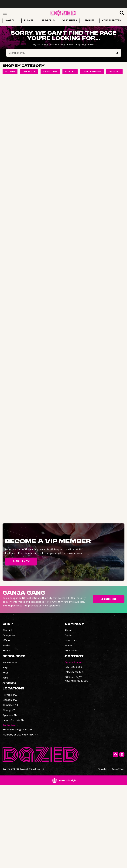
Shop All (7, 630)
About (68, 630)
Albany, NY (9, 710)
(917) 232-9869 (73, 667)
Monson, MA (10, 700)
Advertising (72, 650)
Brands (7, 650)
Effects (6, 640)
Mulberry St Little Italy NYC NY (20, 735)
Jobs (5, 678)
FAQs (5, 667)
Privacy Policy (104, 769)
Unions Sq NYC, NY (13, 720)
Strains (7, 645)
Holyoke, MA (10, 695)
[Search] (117, 53)
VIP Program (10, 662)
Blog (5, 673)
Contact (69, 635)
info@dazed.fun (74, 672)
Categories (9, 635)
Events (69, 645)
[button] (5, 13)
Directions (71, 640)
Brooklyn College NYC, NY (17, 730)
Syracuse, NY (10, 715)
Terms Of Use (118, 769)
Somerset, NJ (10, 705)
